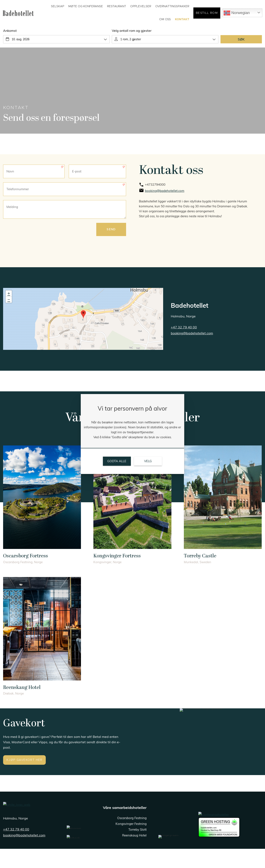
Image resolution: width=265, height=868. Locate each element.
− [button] (9, 300)
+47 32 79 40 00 (16, 829)
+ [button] (9, 293)
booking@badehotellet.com (192, 333)
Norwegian (237, 13)
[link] (200, 185)
